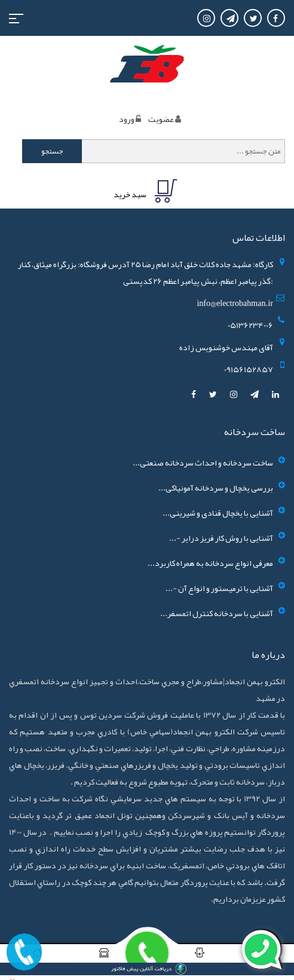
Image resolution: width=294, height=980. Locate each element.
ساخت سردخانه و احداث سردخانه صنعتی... (203, 463)
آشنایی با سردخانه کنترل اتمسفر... (217, 613)
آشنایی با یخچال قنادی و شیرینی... (218, 513)
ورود (127, 119)
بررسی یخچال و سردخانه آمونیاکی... (216, 488)
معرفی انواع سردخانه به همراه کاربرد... (210, 563)
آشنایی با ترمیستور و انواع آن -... (219, 588)
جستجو (52, 151)
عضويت (161, 119)
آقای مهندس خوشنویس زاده (226, 347)
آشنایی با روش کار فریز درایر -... (221, 538)
